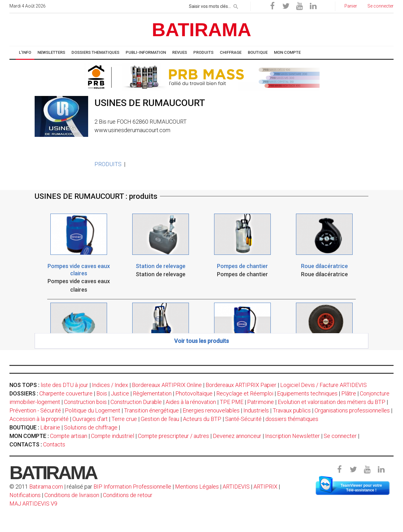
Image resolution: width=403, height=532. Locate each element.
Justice (120, 393)
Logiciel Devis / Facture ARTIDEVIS (324, 385)
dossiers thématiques (292, 419)
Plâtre (349, 393)
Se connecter (340, 436)
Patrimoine (261, 402)
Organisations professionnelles (352, 410)
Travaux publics (292, 410)
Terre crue (124, 419)
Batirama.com (46, 487)
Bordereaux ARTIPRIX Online (167, 385)
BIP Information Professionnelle (132, 487)
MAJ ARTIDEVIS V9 (33, 504)
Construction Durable (136, 402)
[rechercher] (236, 5)
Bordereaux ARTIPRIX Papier (241, 385)
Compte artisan (69, 436)
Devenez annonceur (237, 436)
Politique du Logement (93, 410)
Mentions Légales (197, 487)
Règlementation (152, 393)
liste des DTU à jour (64, 385)
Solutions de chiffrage (91, 427)
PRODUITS (108, 164)
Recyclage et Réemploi (245, 393)
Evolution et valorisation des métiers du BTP (332, 402)
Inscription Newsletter (292, 436)
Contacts (54, 444)
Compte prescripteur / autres (173, 436)
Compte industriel (113, 436)
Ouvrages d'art (90, 419)
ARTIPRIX (265, 487)
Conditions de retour (128, 495)
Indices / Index (110, 385)
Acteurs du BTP (202, 419)
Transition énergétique (151, 410)
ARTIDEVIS (236, 487)
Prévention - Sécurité (35, 410)
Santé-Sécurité (243, 419)
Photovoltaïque (194, 393)
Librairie (50, 427)
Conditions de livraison (72, 495)
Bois (102, 393)
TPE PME (232, 402)
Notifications (26, 495)
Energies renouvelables (211, 410)
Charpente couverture (66, 393)
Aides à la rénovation (191, 402)
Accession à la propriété (39, 419)
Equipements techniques (307, 393)
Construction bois (85, 402)
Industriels (256, 410)
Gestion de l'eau (160, 419)
